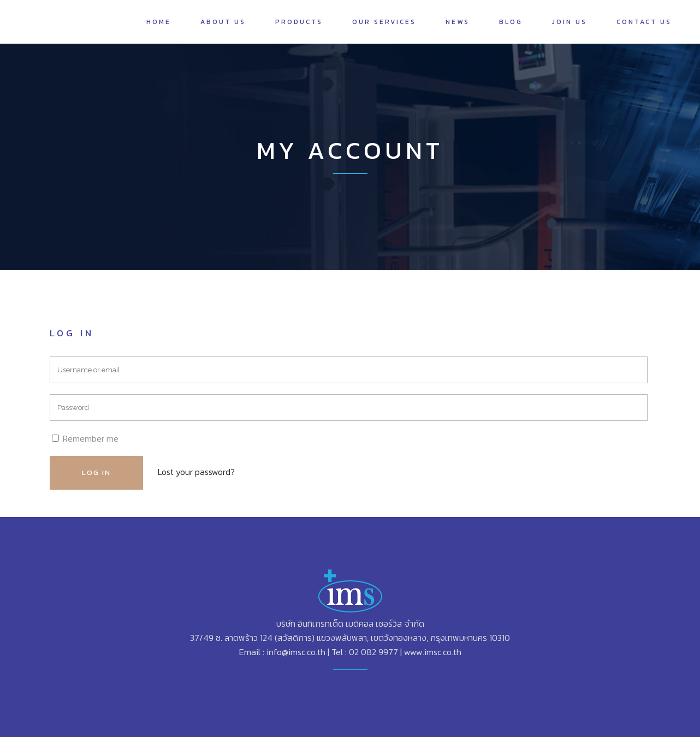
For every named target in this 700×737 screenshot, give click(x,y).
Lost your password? (196, 472)
